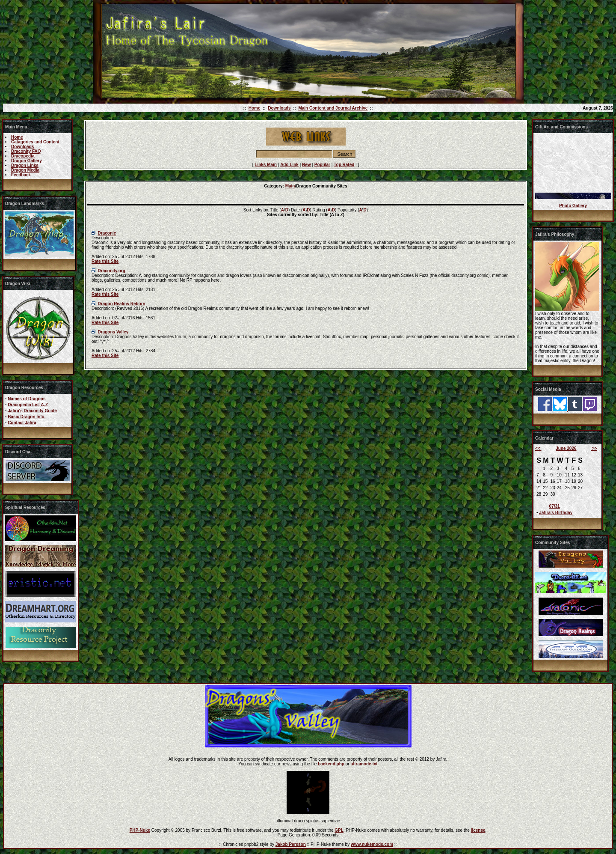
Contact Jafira (22, 423)
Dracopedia (23, 156)
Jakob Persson (291, 844)
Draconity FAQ (26, 151)
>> (594, 448)
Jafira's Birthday (556, 513)
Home (255, 108)
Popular (322, 165)
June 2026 (566, 448)
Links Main (266, 165)
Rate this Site (105, 261)
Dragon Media (25, 170)
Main (290, 186)
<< (538, 448)
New (307, 165)
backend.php (331, 764)
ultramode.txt (364, 764)
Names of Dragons (27, 399)
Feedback (21, 175)
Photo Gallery (573, 206)
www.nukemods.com (372, 844)
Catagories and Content (35, 142)
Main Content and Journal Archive (333, 108)
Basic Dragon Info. (27, 417)
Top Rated (344, 165)
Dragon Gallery (27, 161)
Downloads (279, 108)
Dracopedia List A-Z (28, 405)
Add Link (289, 165)
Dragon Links (25, 165)
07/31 (555, 506)
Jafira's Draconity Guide (32, 411)
